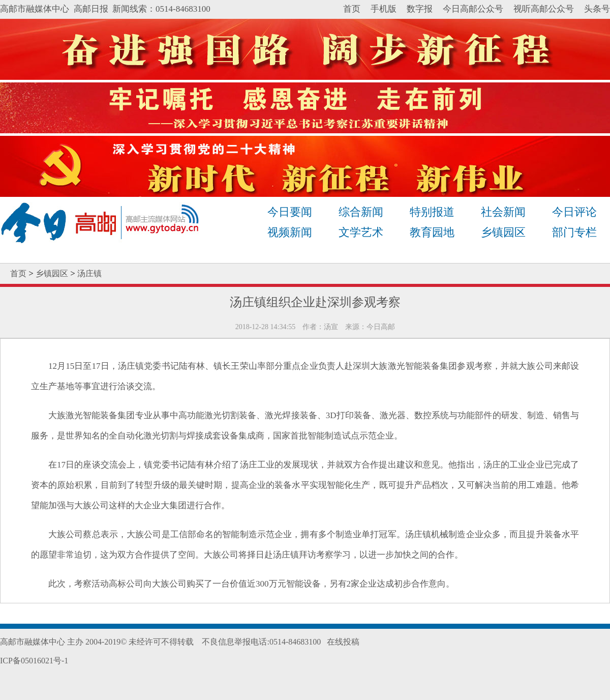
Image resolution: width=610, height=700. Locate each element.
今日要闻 (290, 212)
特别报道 (432, 212)
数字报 (420, 9)
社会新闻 (503, 212)
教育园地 (432, 232)
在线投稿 (343, 642)
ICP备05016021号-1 (34, 661)
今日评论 (574, 212)
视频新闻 (290, 232)
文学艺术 (361, 232)
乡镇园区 (503, 232)
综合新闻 (361, 212)
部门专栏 (574, 232)
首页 (352, 9)
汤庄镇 (89, 273)
